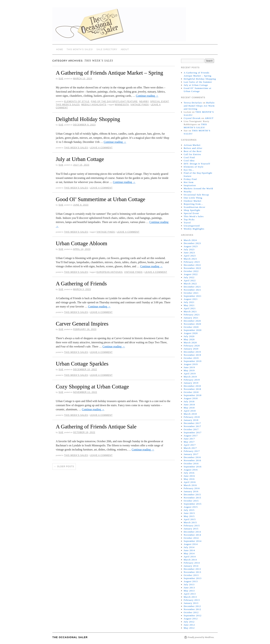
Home (60, 49)
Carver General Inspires (82, 324)
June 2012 (189, 625)
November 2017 (192, 426)
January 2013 (191, 603)
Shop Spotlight (192, 210)
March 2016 (190, 485)
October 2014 (191, 538)
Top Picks (189, 219)
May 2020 (189, 339)
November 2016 (192, 460)
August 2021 (191, 299)
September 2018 (193, 395)
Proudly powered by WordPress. (201, 637)
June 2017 (189, 439)
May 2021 (189, 305)
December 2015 (192, 495)
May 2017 (189, 442)
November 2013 (192, 572)
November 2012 (192, 609)
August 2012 (191, 619)
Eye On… (189, 170)
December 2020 (192, 321)
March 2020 (190, 343)
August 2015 (191, 507)
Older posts (64, 466)
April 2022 (190, 280)
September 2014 (193, 541)
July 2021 (189, 302)
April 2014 (190, 557)
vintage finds (140, 105)
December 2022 (192, 265)
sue (61, 79)
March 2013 (190, 597)
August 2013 (191, 581)
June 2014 (189, 550)
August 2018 (191, 398)
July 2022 (189, 277)
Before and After (193, 148)
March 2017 (190, 448)
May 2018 (189, 408)
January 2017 (191, 454)
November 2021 (192, 290)
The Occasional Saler (70, 637)
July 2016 (189, 473)
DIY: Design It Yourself (197, 164)
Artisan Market (192, 145)
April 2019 (190, 374)
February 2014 (192, 563)
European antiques (110, 272)
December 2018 (192, 386)
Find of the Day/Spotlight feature (114, 102)
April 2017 (190, 445)
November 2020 (192, 324)
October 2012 (191, 612)
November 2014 (192, 535)
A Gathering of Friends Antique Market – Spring (109, 73)
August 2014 (191, 544)
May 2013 (189, 591)
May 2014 (189, 553)
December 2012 (192, 606)
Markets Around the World (198, 188)
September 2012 (193, 615)
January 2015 (191, 529)
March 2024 (190, 240)
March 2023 (190, 259)
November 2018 (192, 389)
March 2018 (190, 414)
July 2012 (189, 622)
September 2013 (193, 578)
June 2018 (189, 405)
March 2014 (190, 560)
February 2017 (192, 451)
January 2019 (191, 383)
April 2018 (190, 411)
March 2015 (190, 522)
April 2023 (190, 256)
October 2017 (191, 429)
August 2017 (191, 436)
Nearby (144, 102)
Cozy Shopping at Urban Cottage (92, 387)
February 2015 (192, 526)
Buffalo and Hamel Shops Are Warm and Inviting (199, 106)
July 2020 (189, 336)
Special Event (159, 102)
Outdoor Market (193, 201)
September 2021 (193, 296)
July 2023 (189, 249)
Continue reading (147, 96)
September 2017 (193, 432)
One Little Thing (193, 198)
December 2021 (192, 287)
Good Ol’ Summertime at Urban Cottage (100, 199)
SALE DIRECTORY (107, 49)
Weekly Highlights (94, 105)
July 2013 (189, 584)
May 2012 (189, 628)
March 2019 (190, 377)
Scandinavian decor (195, 207)
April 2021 (190, 308)
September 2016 (193, 467)
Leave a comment (101, 148)
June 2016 (189, 476)
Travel (187, 223)
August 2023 (191, 246)
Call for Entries (192, 154)
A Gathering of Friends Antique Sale (96, 427)
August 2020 (191, 333)
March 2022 (190, 284)
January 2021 (191, 318)
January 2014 (191, 566)
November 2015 (192, 498)
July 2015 (189, 510)
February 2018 (192, 417)
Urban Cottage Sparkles (82, 364)
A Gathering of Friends (81, 283)
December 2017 (192, 423)
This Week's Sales (68, 105)
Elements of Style (77, 102)
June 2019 (189, 367)
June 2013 (189, 588)
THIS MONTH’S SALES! (80, 49)
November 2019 (192, 355)
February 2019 (192, 380)
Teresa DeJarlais (193, 103)
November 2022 (192, 268)
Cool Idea (189, 161)
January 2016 (191, 491)
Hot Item (189, 182)
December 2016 (192, 457)
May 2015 (189, 516)
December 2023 (192, 243)
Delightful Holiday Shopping (88, 119)
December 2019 (192, 352)
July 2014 (189, 547)
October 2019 (191, 358)
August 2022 (191, 274)
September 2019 (193, 361)
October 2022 (191, 271)
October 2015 (191, 501)
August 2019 (191, 364)
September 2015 (193, 504)
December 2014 (192, 532)
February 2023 (192, 262)
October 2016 (191, 463)
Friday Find (190, 179)
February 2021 (192, 315)
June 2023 (189, 253)
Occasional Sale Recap (196, 195)
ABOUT (125, 49)
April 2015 (190, 519)
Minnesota (122, 105)
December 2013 (192, 569)
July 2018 (189, 401)
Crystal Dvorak (192, 118)
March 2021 (190, 311)
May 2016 (189, 479)
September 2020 (193, 330)
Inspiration (190, 185)
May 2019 (189, 370)
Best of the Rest (193, 151)
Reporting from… (193, 204)
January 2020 (191, 349)
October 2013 (191, 575)
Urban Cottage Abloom (82, 243)
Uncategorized (192, 226)
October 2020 (191, 327)
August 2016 (191, 470)
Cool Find (189, 157)
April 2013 (190, 594)
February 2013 (192, 600)
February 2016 (192, 488)
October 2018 (191, 392)
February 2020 (192, 346)
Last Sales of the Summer (198, 82)
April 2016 (190, 482)
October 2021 (191, 293)
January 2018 (191, 420)
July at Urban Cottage (80, 159)
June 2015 (189, 513)
